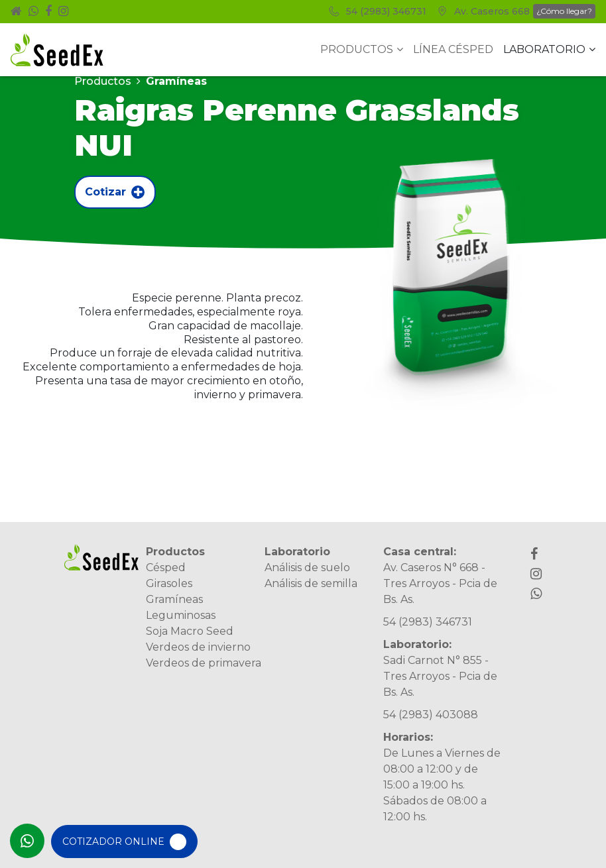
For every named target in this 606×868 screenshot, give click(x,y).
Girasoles (169, 583)
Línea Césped (453, 49)
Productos (103, 81)
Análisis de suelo (307, 568)
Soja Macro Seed (190, 631)
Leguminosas (181, 615)
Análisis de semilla (311, 583)
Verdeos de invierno (198, 647)
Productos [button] (362, 49)
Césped (166, 568)
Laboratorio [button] (549, 49)
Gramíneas (174, 599)
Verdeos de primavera (204, 663)
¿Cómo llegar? (564, 11)
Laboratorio (297, 552)
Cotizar (115, 192)
